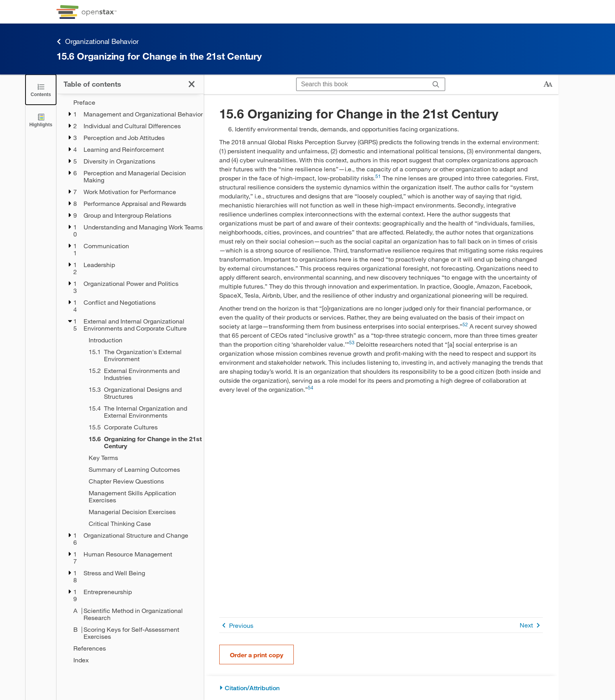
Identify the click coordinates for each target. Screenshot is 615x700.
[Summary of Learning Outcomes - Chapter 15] (141, 469)
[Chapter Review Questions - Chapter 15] (141, 481)
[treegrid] (130, 381)
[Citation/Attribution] (381, 688)
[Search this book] (362, 84)
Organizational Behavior (97, 41)
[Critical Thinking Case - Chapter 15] (141, 524)
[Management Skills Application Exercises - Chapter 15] (141, 496)
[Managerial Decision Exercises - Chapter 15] (141, 512)
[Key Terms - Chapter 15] (141, 458)
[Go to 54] (311, 389)
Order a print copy (257, 655)
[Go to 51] (378, 178)
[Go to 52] (465, 326)
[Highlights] (41, 120)
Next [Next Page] (531, 625)
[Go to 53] (352, 344)
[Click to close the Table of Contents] (41, 90)
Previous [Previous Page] (236, 625)
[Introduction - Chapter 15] (141, 340)
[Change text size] (548, 84)
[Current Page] (141, 442)
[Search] (436, 84)
